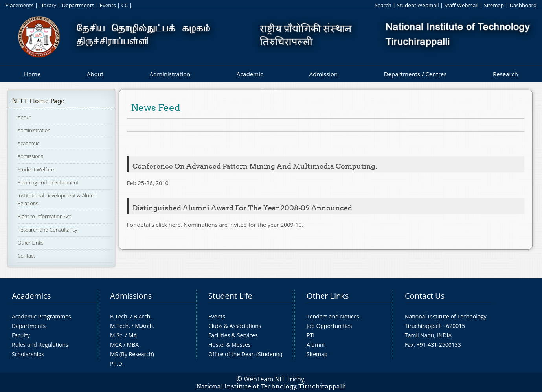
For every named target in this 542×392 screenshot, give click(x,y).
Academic (250, 74)
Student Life (230, 296)
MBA (133, 345)
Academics (31, 296)
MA (133, 335)
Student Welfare (36, 169)
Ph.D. (117, 363)
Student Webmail (418, 5)
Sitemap (494, 5)
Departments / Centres (415, 74)
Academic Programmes (41, 316)
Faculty (21, 335)
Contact (26, 256)
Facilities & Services (233, 335)
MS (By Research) (132, 354)
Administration (170, 74)
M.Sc (116, 335)
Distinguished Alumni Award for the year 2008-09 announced (242, 208)
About (95, 74)
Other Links (31, 243)
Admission (324, 74)
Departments (78, 5)
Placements (20, 5)
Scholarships (28, 354)
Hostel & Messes (230, 345)
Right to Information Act (44, 216)
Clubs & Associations (235, 326)
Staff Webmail (461, 5)
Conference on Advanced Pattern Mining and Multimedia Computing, (255, 166)
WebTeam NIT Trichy (274, 379)
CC (125, 5)
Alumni (316, 345)
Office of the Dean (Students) (245, 354)
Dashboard (523, 5)
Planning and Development (48, 182)
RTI (311, 335)
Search (383, 5)
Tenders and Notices (333, 316)
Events (108, 5)
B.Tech (119, 316)
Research (505, 74)
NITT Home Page (38, 101)
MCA (116, 345)
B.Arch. (143, 316)
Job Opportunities (329, 326)
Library (48, 5)
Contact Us (425, 296)
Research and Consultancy (48, 230)
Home (32, 74)
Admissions (30, 156)
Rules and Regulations (40, 345)
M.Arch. (145, 326)
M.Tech (119, 326)
